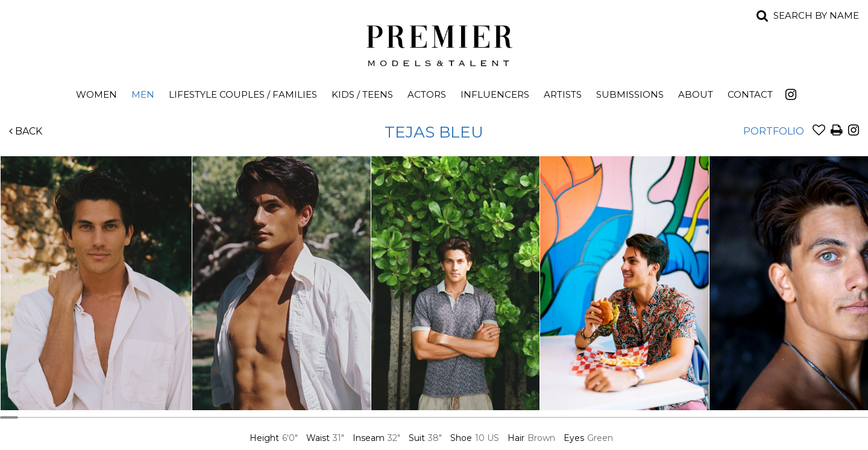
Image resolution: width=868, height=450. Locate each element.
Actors (427, 94)
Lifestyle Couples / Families (243, 94)
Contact (750, 94)
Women (96, 94)
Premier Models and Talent (434, 43)
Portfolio (774, 131)
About (696, 94)
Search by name (816, 15)
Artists (563, 94)
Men (143, 94)
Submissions (630, 94)
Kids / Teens (362, 94)
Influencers (495, 94)
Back (26, 131)
